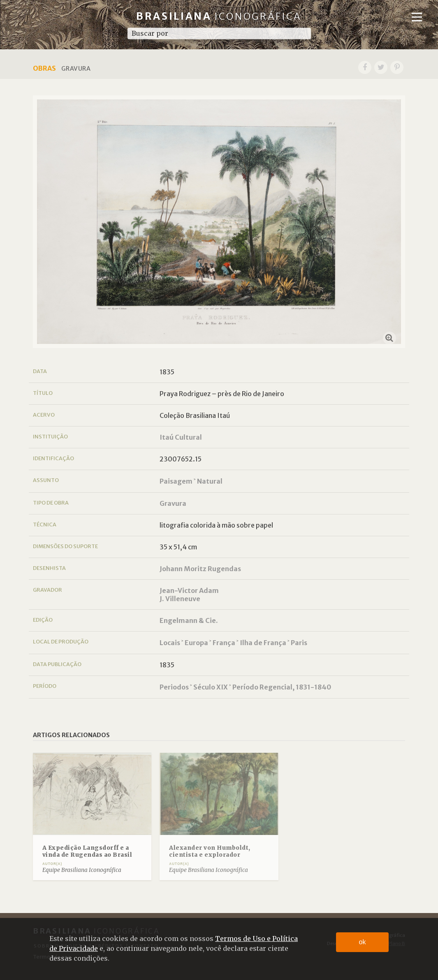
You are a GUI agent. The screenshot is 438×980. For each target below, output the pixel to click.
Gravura (173, 503)
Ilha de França (263, 643)
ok (363, 942)
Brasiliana (219, 16)
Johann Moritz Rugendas (200, 569)
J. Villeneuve (180, 599)
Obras (44, 68)
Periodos (174, 687)
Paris (299, 643)
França (224, 643)
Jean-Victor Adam (189, 590)
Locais (170, 643)
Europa (196, 643)
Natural (210, 481)
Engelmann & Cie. (189, 620)
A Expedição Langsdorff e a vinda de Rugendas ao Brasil (87, 852)
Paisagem (176, 481)
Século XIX (211, 687)
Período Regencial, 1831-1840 (282, 687)
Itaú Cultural (181, 437)
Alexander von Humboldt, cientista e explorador (210, 852)
